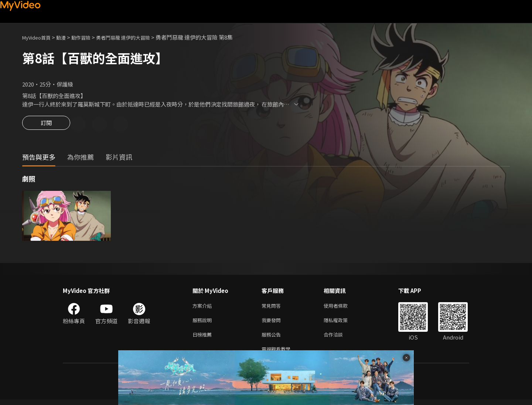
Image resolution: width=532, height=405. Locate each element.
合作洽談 (339, 338)
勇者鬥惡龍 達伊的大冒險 (137, 37)
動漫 (67, 37)
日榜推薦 (204, 338)
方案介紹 (204, 307)
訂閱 (46, 125)
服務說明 (204, 323)
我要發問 (273, 323)
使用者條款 (342, 307)
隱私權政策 (342, 323)
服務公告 (273, 338)
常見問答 (273, 307)
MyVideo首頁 (39, 37)
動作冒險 (89, 37)
